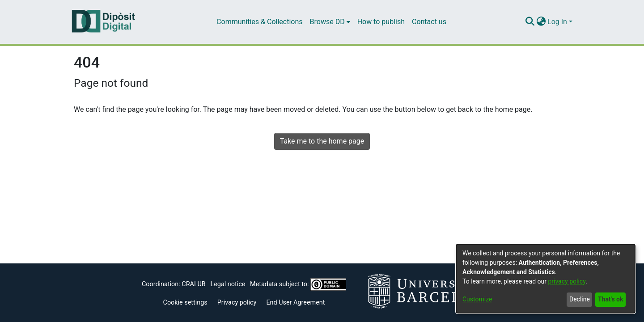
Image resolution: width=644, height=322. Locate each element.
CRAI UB (193, 284)
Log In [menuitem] (557, 22)
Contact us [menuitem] (429, 22)
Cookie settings (185, 303)
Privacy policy (237, 303)
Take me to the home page (322, 141)
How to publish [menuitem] (381, 22)
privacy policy (567, 281)
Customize (477, 299)
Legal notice (228, 284)
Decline (580, 299)
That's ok (610, 299)
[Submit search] (530, 22)
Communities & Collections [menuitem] (259, 22)
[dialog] (546, 279)
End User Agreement (295, 303)
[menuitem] (330, 22)
